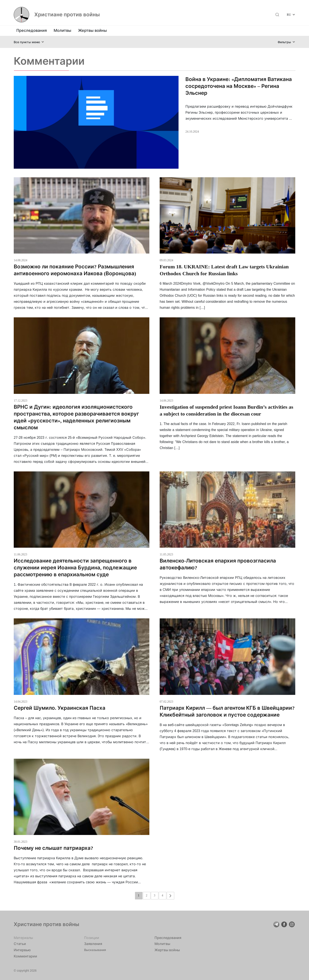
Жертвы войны (92, 30)
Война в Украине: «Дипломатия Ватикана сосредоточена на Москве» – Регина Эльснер (239, 86)
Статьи (20, 944)
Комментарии (25, 956)
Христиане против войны (67, 15)
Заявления (93, 944)
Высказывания (95, 950)
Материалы (23, 938)
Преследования (32, 30)
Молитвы (62, 30)
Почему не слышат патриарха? (53, 848)
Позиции (92, 938)
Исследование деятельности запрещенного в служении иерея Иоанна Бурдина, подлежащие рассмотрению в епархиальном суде (75, 568)
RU (289, 15)
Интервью (22, 950)
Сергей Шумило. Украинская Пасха (60, 708)
